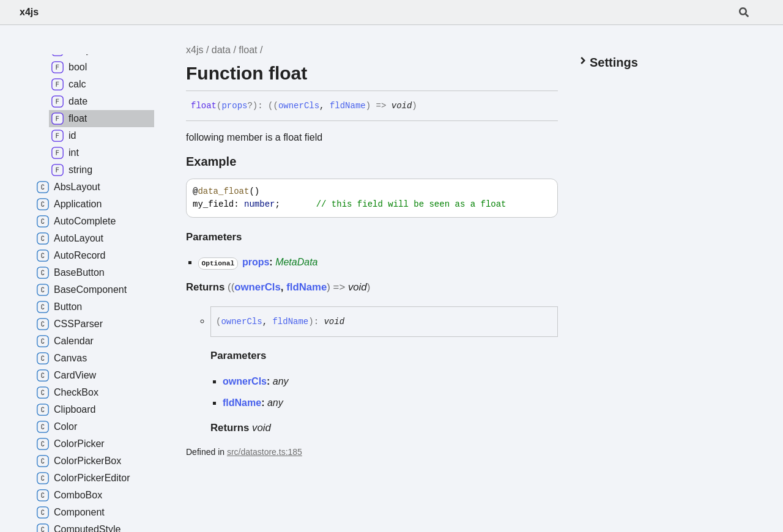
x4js (29, 12)
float (248, 50)
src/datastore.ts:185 (265, 452)
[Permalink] (426, 106)
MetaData (296, 262)
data (221, 50)
